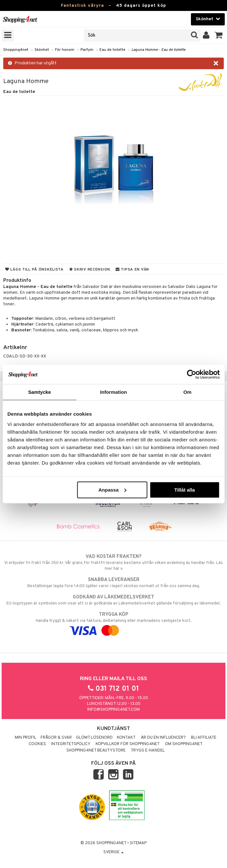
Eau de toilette (112, 50)
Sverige (114, 852)
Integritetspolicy (71, 744)
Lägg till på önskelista (34, 270)
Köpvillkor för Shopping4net (128, 744)
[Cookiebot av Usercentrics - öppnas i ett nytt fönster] (191, 374)
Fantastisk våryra (82, 6)
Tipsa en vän (132, 270)
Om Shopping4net (184, 744)
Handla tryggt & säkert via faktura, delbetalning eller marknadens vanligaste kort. (114, 623)
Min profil (26, 738)
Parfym (87, 50)
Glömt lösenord (94, 738)
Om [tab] (188, 392)
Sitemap (138, 843)
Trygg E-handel (148, 751)
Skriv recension (90, 270)
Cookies (37, 744)
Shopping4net (16, 50)
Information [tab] (114, 392)
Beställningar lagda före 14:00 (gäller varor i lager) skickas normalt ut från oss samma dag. (114, 583)
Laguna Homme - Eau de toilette (158, 50)
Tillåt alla (184, 489)
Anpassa (113, 489)
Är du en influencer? (163, 738)
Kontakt (126, 738)
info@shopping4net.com (114, 710)
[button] (219, 35)
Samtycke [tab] (39, 392)
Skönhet (42, 50)
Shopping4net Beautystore (96, 751)
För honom (65, 50)
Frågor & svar (56, 738)
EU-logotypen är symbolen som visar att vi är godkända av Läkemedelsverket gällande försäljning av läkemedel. (114, 600)
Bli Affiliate (204, 738)
